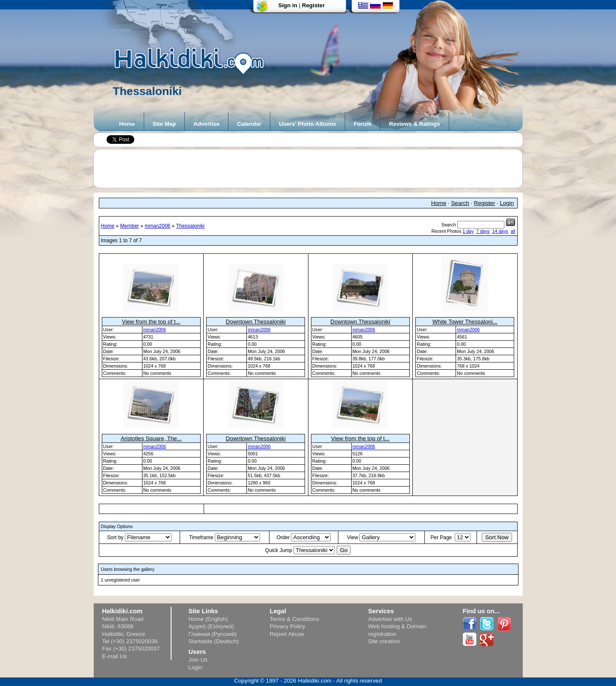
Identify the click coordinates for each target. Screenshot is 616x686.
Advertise (206, 124)
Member (130, 226)
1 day (468, 231)
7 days (483, 231)
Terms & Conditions (295, 619)
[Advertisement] (312, 169)
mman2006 (157, 226)
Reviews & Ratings (414, 124)
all (513, 231)
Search (460, 203)
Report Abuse (287, 634)
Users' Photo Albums (308, 124)
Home (127, 124)
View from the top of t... (151, 322)
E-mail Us (115, 656)
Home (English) (208, 619)
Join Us (198, 660)
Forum (363, 124)
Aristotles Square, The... (151, 438)
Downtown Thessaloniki (256, 322)
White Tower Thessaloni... (465, 322)
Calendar (249, 124)
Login (507, 203)
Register (313, 5)
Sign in (288, 5)
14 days (500, 231)
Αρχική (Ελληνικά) (212, 626)
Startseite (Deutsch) (214, 641)
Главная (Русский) (213, 634)
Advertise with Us (390, 619)
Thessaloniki (190, 226)
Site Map (164, 124)
